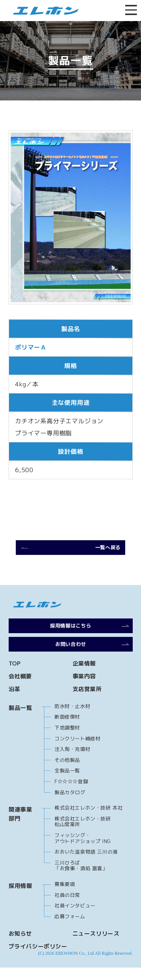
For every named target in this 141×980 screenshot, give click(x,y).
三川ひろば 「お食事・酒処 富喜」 (81, 878)
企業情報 (84, 676)
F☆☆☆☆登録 (71, 794)
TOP (15, 676)
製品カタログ (70, 805)
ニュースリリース (96, 946)
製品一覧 (20, 720)
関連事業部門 (20, 826)
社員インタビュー (75, 918)
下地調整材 (67, 740)
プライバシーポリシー (38, 959)
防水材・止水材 (72, 719)
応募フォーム (70, 929)
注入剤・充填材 (72, 761)
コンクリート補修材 (77, 751)
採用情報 (20, 898)
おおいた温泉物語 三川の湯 (86, 864)
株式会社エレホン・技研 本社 (89, 820)
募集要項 (65, 896)
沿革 (14, 701)
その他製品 (67, 772)
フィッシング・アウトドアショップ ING (83, 851)
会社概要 (20, 689)
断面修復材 (67, 729)
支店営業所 (87, 701)
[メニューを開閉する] (130, 11)
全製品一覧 (67, 783)
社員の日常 (67, 907)
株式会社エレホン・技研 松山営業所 (83, 834)
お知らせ (20, 946)
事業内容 (84, 689)
